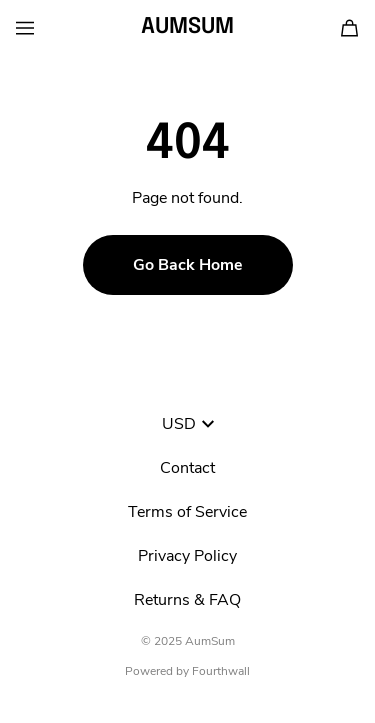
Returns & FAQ (187, 600)
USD (188, 424)
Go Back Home (188, 265)
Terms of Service (187, 512)
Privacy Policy (187, 556)
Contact (187, 468)
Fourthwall (221, 671)
